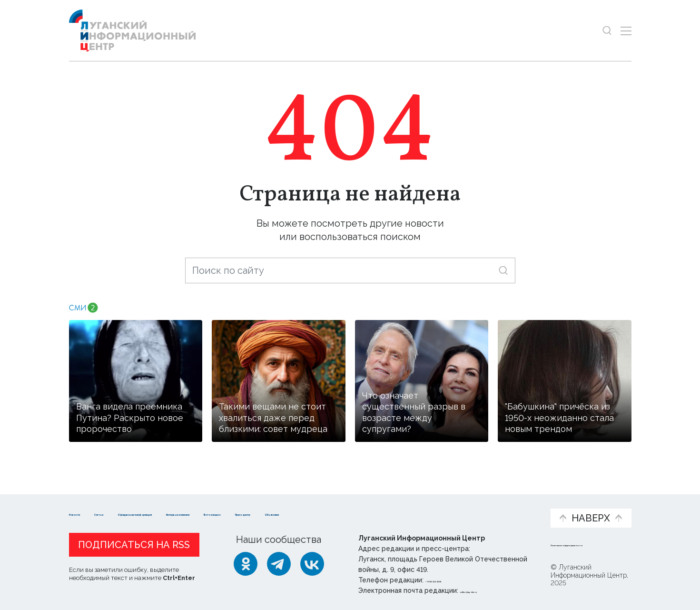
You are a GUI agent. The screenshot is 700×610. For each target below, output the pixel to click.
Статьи (131, 504)
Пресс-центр (441, 509)
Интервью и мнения (297, 509)
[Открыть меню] (626, 31)
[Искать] (503, 270)
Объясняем (513, 504)
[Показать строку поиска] (607, 31)
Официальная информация (186, 509)
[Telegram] (279, 564)
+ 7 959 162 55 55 (452, 580)
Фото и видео (375, 509)
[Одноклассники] (246, 564)
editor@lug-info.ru (493, 590)
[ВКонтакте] (312, 564)
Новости (86, 504)
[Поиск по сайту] (350, 270)
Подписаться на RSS (134, 545)
